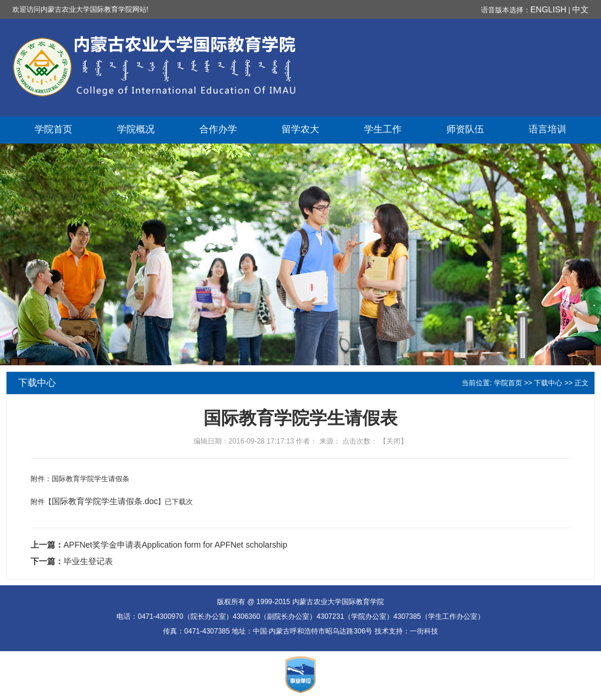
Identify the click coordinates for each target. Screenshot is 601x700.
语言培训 (547, 129)
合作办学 (218, 129)
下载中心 (548, 383)
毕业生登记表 (88, 561)
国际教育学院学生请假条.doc (105, 501)
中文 (580, 9)
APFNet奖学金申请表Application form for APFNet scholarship (175, 545)
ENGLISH (548, 9)
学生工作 (383, 129)
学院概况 (136, 129)
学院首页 (54, 129)
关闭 (393, 441)
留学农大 (300, 129)
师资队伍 (465, 129)
